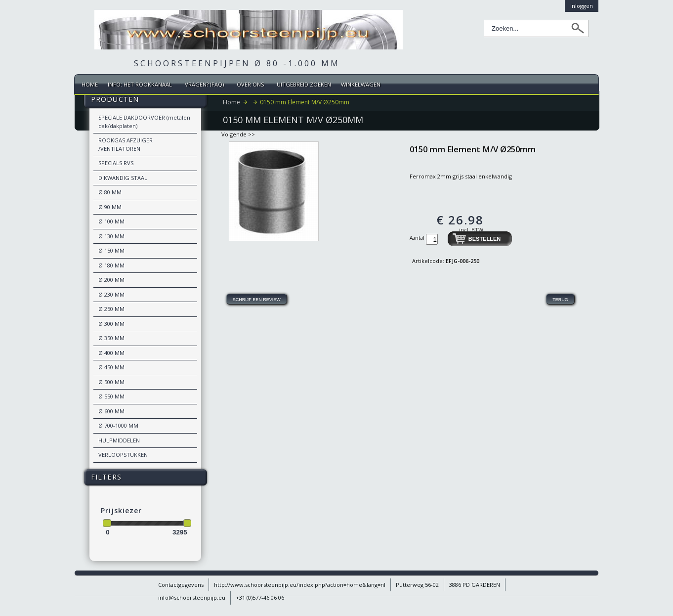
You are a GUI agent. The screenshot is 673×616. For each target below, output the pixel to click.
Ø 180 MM (111, 265)
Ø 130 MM (111, 236)
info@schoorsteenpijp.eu (192, 597)
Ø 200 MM (111, 280)
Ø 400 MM (111, 353)
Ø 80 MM (110, 192)
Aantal (418, 238)
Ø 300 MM (111, 324)
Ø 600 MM (111, 411)
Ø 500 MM (111, 382)
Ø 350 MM (111, 338)
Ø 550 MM (111, 396)
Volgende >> (238, 134)
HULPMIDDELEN (119, 440)
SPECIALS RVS (116, 163)
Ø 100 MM (111, 221)
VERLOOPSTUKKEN (123, 455)
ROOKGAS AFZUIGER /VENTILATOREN (126, 144)
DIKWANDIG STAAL (123, 178)
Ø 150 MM (111, 250)
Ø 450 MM (111, 367)
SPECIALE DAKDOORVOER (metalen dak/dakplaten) (144, 122)
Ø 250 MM (111, 309)
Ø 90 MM (110, 207)
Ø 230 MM (111, 294)
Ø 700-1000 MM (118, 425)
